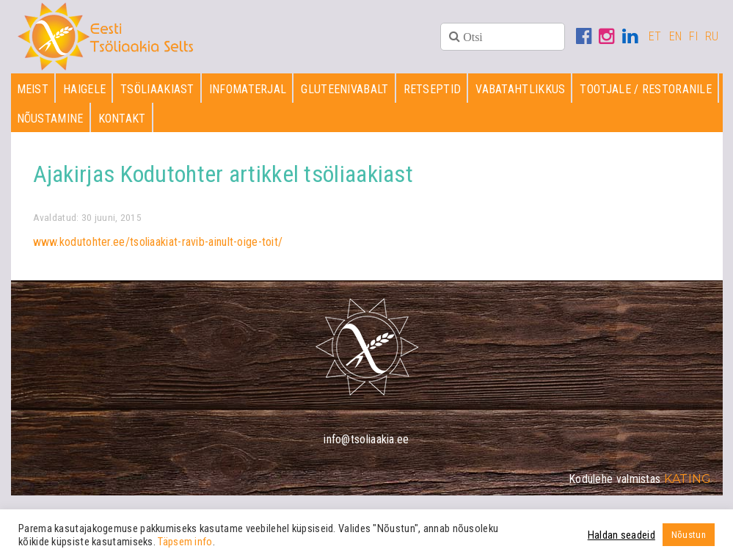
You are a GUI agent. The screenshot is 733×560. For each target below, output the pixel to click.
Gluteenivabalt (344, 89)
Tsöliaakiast (157, 89)
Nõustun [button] (689, 535)
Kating (688, 479)
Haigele (84, 89)
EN (676, 36)
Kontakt (122, 119)
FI (693, 36)
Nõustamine (50, 119)
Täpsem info (185, 542)
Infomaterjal (248, 89)
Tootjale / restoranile (646, 89)
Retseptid (433, 89)
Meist (33, 89)
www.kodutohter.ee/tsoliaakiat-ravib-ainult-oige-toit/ (158, 242)
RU (712, 36)
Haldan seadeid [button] (621, 535)
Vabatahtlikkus (520, 89)
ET (655, 36)
